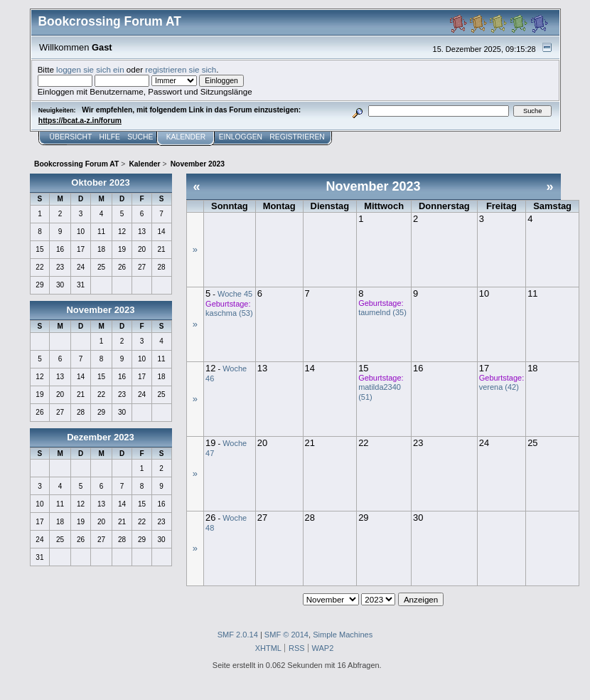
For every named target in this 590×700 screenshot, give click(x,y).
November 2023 (100, 310)
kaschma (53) (229, 313)
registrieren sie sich (181, 69)
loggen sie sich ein (90, 69)
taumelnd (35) (382, 312)
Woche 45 (235, 294)
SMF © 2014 (286, 635)
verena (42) (499, 387)
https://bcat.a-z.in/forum (80, 121)
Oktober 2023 (100, 182)
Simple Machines (343, 635)
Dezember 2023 (101, 437)
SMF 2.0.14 (238, 635)
